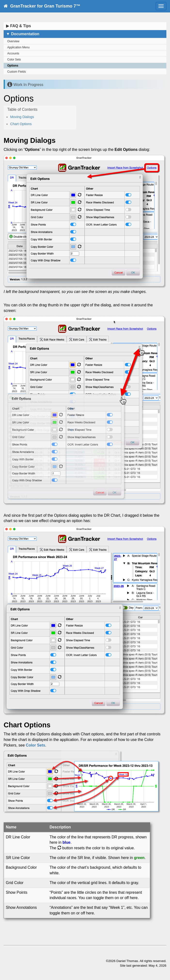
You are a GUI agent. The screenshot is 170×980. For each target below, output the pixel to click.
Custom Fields (17, 72)
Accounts (13, 53)
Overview (13, 41)
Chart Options (21, 124)
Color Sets (14, 60)
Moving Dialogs (22, 117)
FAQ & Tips (19, 26)
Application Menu (18, 47)
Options (13, 66)
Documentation (23, 34)
